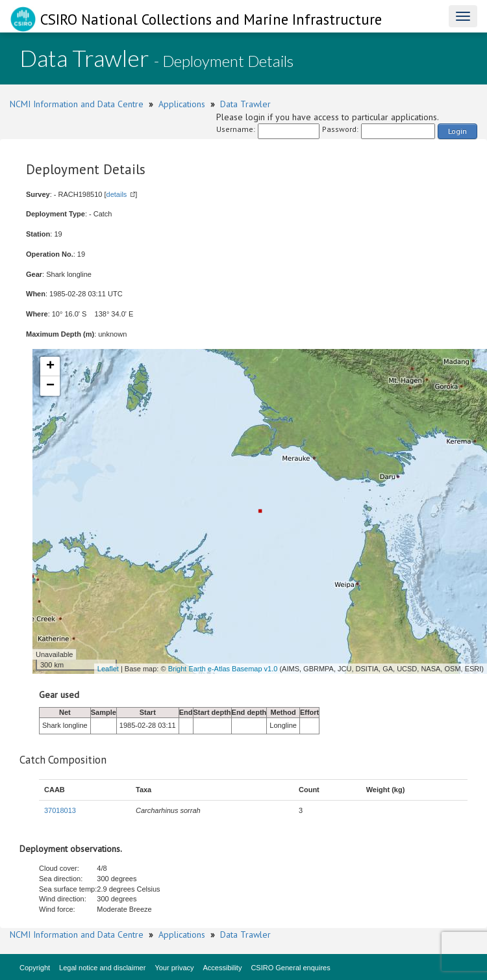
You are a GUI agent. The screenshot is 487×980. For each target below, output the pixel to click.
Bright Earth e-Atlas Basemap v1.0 (223, 669)
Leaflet (108, 669)
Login (457, 131)
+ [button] (50, 367)
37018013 (60, 810)
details (117, 194)
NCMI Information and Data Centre (77, 104)
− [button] (50, 386)
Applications (182, 104)
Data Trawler (245, 104)
